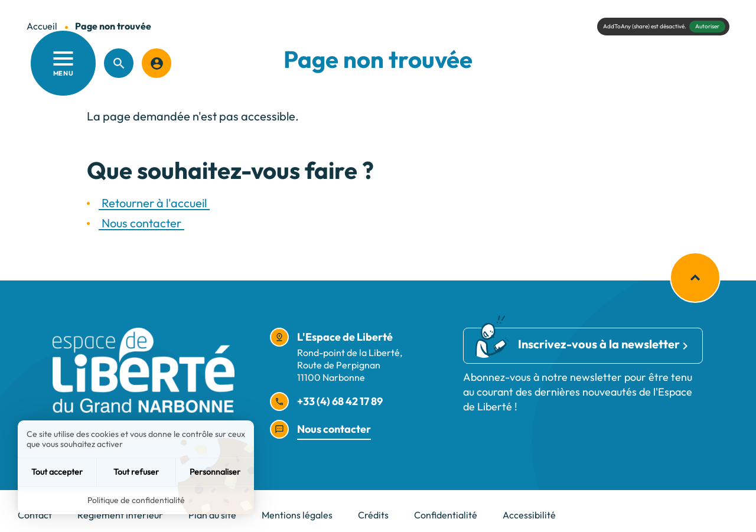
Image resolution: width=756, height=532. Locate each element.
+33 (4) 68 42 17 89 (340, 401)
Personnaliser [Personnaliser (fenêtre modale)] (215, 472)
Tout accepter (57, 472)
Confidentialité (446, 515)
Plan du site (212, 515)
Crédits (373, 515)
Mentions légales (297, 515)
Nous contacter (141, 223)
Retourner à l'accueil (154, 203)
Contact (35, 515)
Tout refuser (136, 472)
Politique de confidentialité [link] (136, 500)
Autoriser (707, 26)
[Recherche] (119, 63)
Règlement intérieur (120, 515)
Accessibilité (529, 515)
